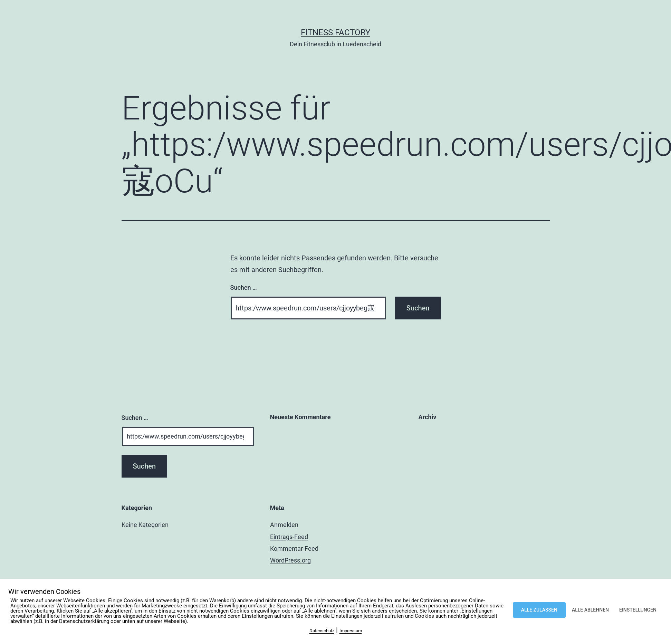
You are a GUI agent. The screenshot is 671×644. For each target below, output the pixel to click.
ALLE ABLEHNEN (590, 610)
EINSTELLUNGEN (638, 610)
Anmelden (284, 525)
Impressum (351, 631)
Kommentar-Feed (294, 549)
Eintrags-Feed (289, 537)
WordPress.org (290, 560)
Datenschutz (322, 631)
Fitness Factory (335, 32)
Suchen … (244, 287)
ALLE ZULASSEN (539, 610)
